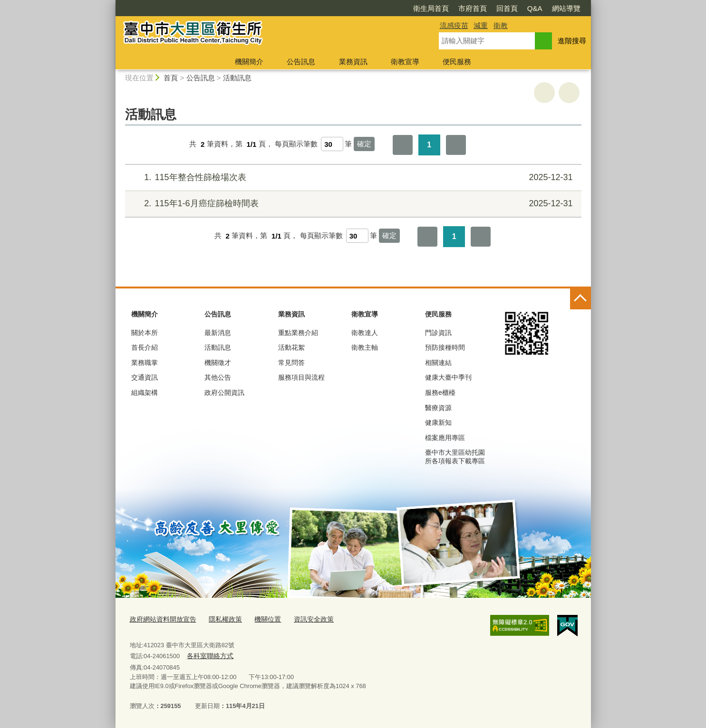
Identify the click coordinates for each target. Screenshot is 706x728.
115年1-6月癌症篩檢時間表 (352, 204)
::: (111, 4)
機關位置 (260, 619)
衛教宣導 (405, 62)
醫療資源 (438, 408)
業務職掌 (145, 363)
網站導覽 (566, 8)
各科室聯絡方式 (208, 655)
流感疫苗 (454, 25)
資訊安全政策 (303, 619)
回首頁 (507, 8)
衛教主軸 (365, 347)
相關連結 (438, 363)
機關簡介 (249, 62)
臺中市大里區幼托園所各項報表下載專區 (455, 457)
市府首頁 (473, 8)
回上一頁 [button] (569, 93)
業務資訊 (353, 62)
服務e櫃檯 (440, 393)
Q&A (535, 8)
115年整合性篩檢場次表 (352, 177)
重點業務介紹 (298, 333)
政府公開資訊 (224, 393)
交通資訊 (145, 377)
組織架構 (145, 393)
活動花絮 (291, 347)
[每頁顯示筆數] (332, 144)
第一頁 (403, 145)
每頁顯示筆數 (296, 144)
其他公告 (218, 377)
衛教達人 (365, 333)
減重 (481, 25)
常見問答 (291, 363)
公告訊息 (301, 62)
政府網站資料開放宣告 (161, 619)
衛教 (501, 25)
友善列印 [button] (544, 93)
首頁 (171, 78)
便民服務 (457, 62)
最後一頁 (456, 145)
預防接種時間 (445, 347)
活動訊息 (237, 78)
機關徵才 (218, 363)
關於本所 (145, 333)
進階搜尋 (572, 41)
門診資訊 (438, 333)
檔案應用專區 (445, 438)
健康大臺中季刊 (448, 377)
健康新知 (438, 422)
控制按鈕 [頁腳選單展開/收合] (580, 299)
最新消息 (218, 333)
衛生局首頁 (431, 8)
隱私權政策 (219, 619)
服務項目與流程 (301, 377)
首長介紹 (145, 347)
